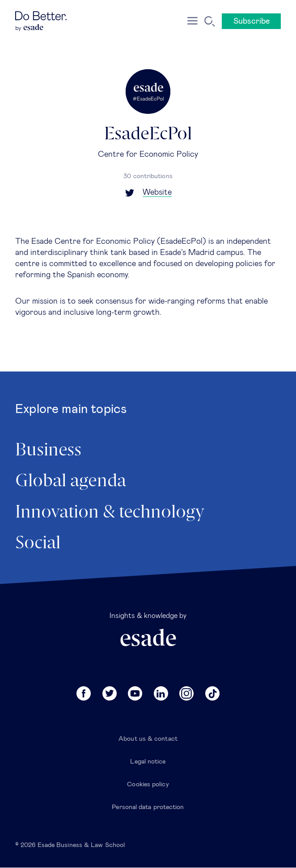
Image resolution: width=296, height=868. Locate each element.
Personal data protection (148, 807)
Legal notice (148, 762)
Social (38, 543)
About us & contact (148, 739)
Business (48, 451)
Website (157, 192)
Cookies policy (148, 785)
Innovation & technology (110, 513)
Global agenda (71, 481)
